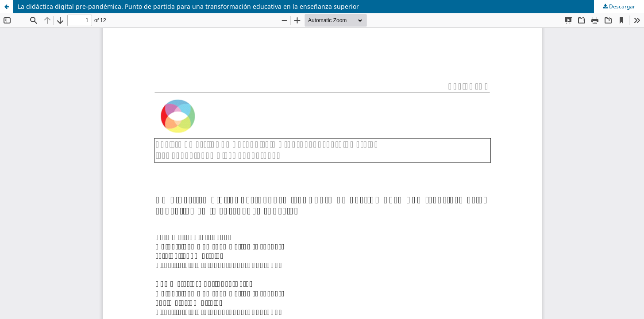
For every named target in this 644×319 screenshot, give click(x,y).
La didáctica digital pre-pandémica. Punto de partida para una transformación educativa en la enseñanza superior (188, 6)
